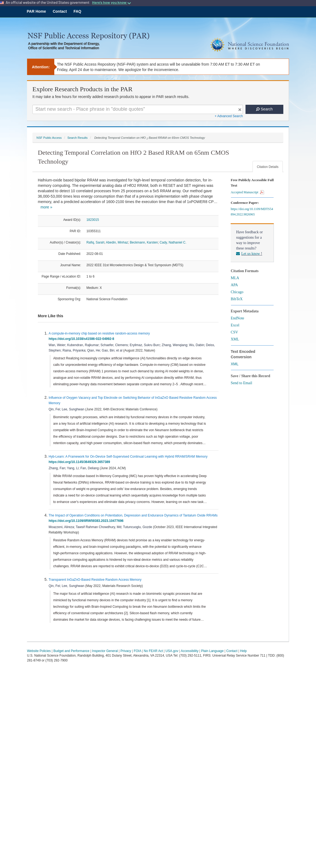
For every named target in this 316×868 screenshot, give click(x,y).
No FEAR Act (153, 651)
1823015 (93, 220)
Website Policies (39, 651)
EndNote (237, 318)
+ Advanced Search (229, 116)
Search (264, 109)
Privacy (126, 651)
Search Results (77, 138)
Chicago (237, 292)
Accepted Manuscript (247, 192)
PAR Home (36, 11)
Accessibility (189, 651)
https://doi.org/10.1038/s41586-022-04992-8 (82, 339)
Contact (60, 11)
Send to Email (241, 383)
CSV (234, 332)
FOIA (137, 651)
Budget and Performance (71, 651)
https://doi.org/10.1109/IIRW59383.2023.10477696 (87, 521)
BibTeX (237, 299)
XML (235, 339)
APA (234, 285)
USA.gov (172, 651)
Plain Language (212, 651)
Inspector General (105, 651)
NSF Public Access (49, 138)
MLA (235, 278)
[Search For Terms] (138, 109)
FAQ (77, 11)
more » (46, 207)
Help (243, 651)
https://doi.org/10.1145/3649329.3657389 (80, 462)
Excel (235, 325)
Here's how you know (112, 2)
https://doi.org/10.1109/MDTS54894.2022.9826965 (252, 212)
